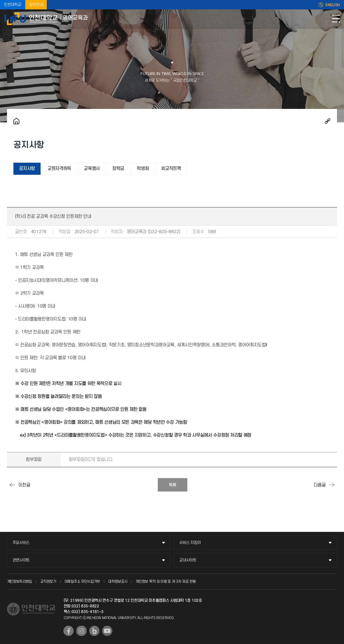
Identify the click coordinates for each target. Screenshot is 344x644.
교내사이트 (188, 560)
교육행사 (92, 169)
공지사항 (27, 169)
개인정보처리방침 (20, 581)
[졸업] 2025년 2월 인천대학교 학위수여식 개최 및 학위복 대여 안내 (332, 485)
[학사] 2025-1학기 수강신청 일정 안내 (12, 485)
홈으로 (16, 121)
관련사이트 (21, 560)
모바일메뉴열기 (336, 19)
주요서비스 (21, 543)
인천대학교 (13, 5)
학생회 (143, 169)
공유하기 (328, 121)
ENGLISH (333, 5)
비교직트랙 (171, 169)
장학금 (118, 169)
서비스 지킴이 (190, 543)
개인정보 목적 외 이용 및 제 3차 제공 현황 (166, 581)
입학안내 (36, 5)
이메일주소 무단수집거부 (82, 581)
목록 (173, 485)
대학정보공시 (118, 581)
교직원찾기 (48, 581)
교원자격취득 (59, 169)
